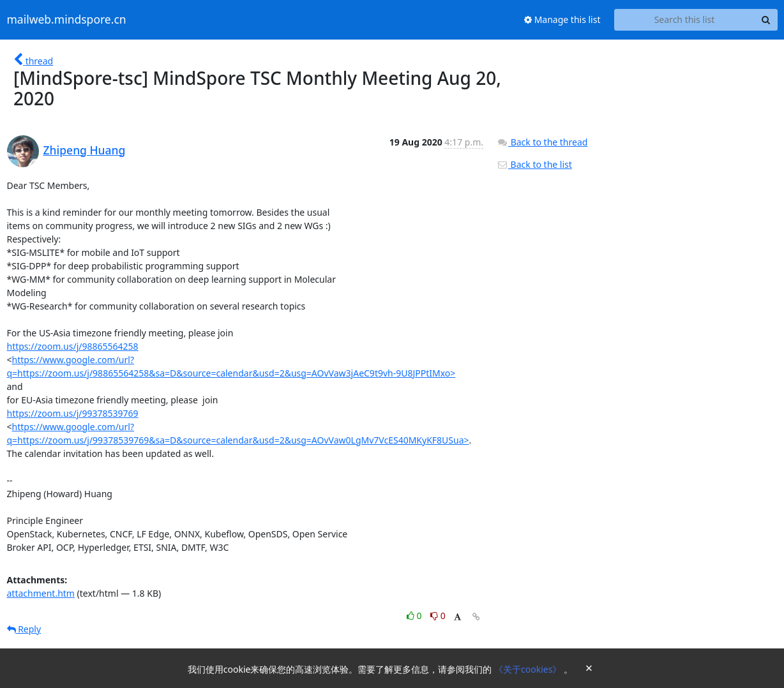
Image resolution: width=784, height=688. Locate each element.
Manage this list (562, 19)
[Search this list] (685, 20)
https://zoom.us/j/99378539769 (73, 413)
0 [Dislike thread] (438, 616)
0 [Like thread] (415, 616)
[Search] (766, 20)
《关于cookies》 (529, 669)
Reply (24, 629)
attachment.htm (41, 593)
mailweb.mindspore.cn (67, 20)
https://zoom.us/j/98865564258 (73, 346)
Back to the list (534, 164)
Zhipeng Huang (85, 150)
